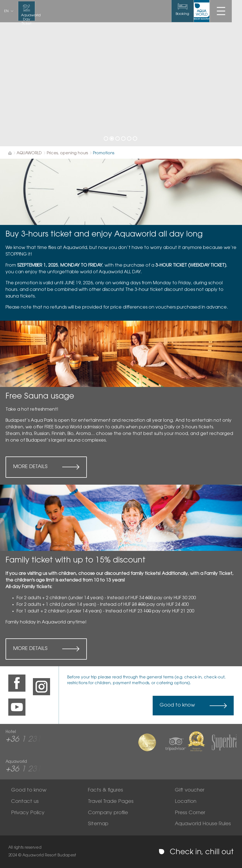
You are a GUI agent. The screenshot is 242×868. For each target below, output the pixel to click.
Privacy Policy (28, 813)
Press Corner (190, 813)
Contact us (25, 802)
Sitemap (98, 824)
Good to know (177, 705)
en (6, 11)
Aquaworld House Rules (203, 824)
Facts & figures (106, 790)
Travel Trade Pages (111, 802)
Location (186, 802)
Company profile (108, 813)
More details (30, 467)
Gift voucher (190, 790)
